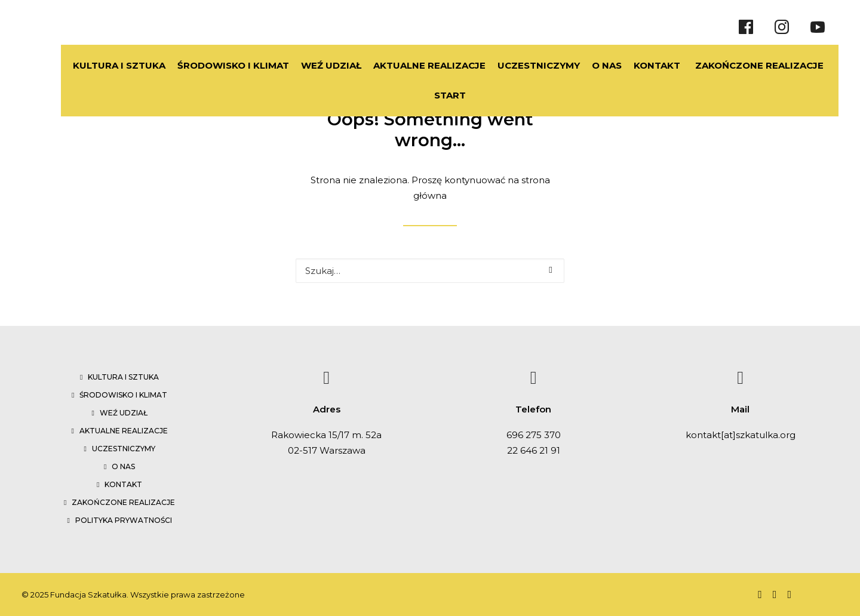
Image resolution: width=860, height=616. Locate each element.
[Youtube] (818, 27)
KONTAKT (628, 65)
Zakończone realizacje (123, 502)
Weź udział (124, 413)
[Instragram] (782, 27)
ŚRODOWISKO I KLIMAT (205, 65)
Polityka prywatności (124, 520)
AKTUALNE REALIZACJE (401, 65)
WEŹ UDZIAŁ (302, 65)
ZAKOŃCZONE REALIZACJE (745, 65)
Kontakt (123, 484)
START (436, 95)
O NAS (578, 65)
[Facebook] (746, 27)
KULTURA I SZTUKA (90, 65)
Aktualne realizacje (124, 431)
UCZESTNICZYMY (510, 65)
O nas (123, 466)
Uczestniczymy (124, 449)
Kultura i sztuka (123, 377)
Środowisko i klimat (123, 395)
